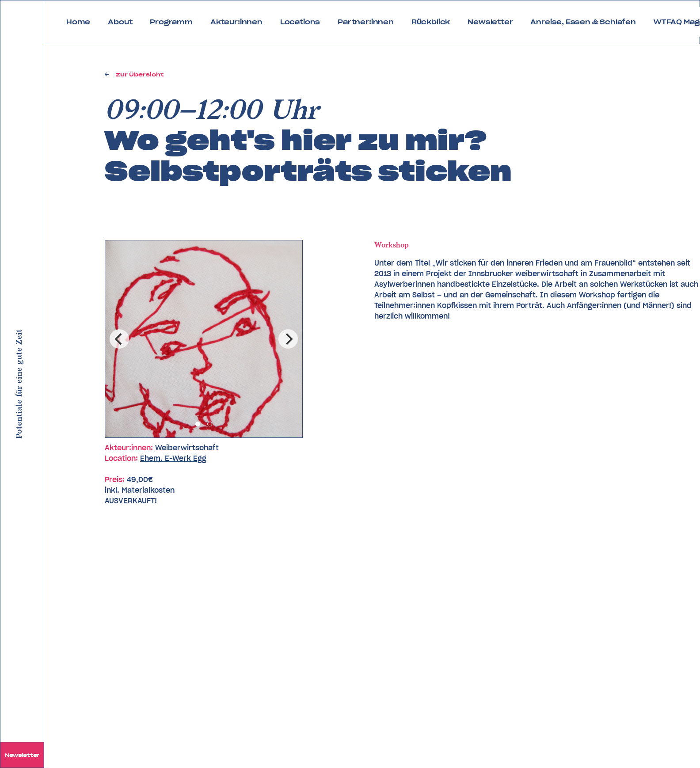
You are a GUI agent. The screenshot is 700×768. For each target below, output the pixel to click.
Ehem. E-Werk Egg (173, 458)
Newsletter (22, 755)
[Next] (288, 339)
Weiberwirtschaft (187, 448)
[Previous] (119, 339)
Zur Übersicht (140, 74)
